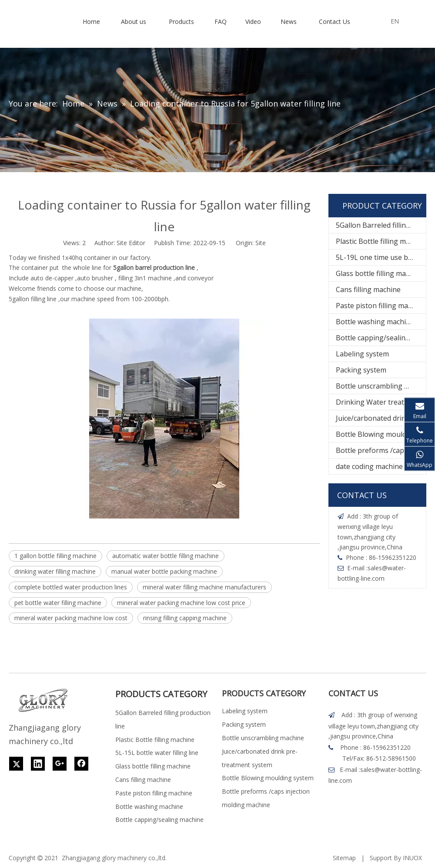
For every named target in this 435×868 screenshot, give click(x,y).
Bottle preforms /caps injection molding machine (381, 450)
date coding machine (369, 466)
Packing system (361, 370)
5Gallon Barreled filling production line (381, 225)
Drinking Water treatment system (381, 402)
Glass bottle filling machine (380, 273)
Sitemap (344, 858)
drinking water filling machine (55, 571)
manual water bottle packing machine (164, 571)
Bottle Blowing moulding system (381, 434)
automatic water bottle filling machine (166, 556)
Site (261, 243)
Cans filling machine (368, 289)
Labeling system (362, 354)
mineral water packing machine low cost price (181, 603)
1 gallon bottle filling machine (55, 556)
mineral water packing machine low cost (71, 618)
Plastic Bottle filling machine (381, 241)
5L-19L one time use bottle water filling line (381, 257)
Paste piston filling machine (381, 306)
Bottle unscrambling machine (381, 386)
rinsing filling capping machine (185, 618)
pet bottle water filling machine (58, 603)
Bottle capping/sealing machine (381, 338)
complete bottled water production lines (71, 587)
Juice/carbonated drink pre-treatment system (381, 418)
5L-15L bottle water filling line (157, 753)
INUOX (412, 858)
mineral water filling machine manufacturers (204, 587)
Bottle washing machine (375, 322)
